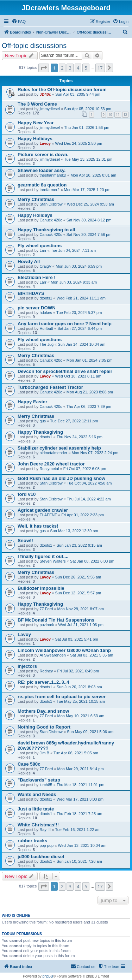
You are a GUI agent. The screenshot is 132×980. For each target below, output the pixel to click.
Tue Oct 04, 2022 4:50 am (89, 483)
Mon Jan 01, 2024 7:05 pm (90, 360)
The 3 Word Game (37, 104)
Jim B (44, 753)
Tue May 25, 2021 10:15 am (81, 701)
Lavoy (45, 143)
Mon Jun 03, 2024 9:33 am (74, 282)
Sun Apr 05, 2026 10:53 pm (88, 109)
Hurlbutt (46, 328)
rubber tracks (32, 841)
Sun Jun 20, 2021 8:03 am (79, 687)
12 (125, 115)
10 (110, 115)
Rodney (46, 671)
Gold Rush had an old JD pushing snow (61, 478)
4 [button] (78, 68)
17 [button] (100, 68)
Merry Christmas (36, 199)
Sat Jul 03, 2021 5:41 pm (76, 639)
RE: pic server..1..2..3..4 (43, 682)
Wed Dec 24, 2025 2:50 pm (78, 143)
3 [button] (70, 68)
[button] (44, 68)
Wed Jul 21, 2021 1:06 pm (81, 625)
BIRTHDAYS (31, 293)
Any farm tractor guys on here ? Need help (65, 324)
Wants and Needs (37, 794)
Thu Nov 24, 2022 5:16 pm (80, 437)
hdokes (46, 313)
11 (118, 115)
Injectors (27, 666)
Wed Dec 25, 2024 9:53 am (90, 204)
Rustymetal (49, 469)
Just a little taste (36, 809)
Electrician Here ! (37, 277)
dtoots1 (46, 298)
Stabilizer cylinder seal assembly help (59, 448)
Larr (43, 250)
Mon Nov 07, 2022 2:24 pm (95, 453)
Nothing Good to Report (44, 727)
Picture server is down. (43, 155)
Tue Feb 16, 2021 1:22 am (78, 830)
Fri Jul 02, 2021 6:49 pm (78, 671)
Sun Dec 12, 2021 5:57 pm (78, 593)
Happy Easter (32, 402)
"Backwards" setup (39, 780)
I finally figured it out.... (43, 556)
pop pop (46, 845)
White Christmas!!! (38, 825)
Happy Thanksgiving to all (46, 230)
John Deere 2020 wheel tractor (51, 464)
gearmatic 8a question (42, 185)
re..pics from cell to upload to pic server (62, 697)
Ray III (45, 830)
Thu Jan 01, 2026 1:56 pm (87, 127)
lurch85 (46, 785)
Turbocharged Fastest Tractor (50, 387)
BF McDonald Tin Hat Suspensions (56, 620)
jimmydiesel (49, 109)
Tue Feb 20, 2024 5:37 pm (79, 313)
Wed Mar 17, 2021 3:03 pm (80, 799)
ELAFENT (48, 515)
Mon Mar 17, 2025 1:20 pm (87, 190)
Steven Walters (52, 561)
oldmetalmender (53, 453)
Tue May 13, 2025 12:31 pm (88, 159)
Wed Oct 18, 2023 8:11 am (78, 376)
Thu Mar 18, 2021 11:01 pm (81, 785)
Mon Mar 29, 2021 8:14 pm (81, 769)
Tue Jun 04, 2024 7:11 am (73, 250)
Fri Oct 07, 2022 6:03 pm (85, 469)
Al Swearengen (53, 655)
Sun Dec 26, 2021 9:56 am (78, 577)
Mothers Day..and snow (43, 711)
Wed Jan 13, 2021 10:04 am (82, 845)
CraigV (45, 266)
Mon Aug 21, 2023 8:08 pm (90, 392)
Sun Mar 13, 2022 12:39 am (74, 531)
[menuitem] (19, 22)
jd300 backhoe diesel (41, 857)
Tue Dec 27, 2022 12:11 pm (74, 421)
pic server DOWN (37, 308)
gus (43, 421)
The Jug (46, 344)
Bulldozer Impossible (41, 588)
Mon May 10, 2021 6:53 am (81, 716)
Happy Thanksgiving (40, 432)
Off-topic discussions (34, 46)
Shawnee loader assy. (42, 170)
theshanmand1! (53, 175)
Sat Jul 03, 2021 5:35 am (92, 655)
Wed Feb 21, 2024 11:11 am (81, 298)
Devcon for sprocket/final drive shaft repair (65, 371)
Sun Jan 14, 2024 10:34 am (81, 344)
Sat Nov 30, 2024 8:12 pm (89, 220)
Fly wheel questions (40, 246)
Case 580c (29, 764)
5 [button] (86, 68)
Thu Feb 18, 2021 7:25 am (80, 814)
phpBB (48, 976)
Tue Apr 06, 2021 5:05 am (76, 753)
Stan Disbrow (51, 204)
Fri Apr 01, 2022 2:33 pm (83, 515)
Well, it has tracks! (38, 526)
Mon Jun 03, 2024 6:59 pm (79, 266)
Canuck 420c (51, 220)
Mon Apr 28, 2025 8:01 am (93, 175)
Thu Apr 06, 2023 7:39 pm (89, 406)
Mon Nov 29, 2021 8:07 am (81, 609)
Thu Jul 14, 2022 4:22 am (89, 499)
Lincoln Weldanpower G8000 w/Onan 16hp (64, 650)
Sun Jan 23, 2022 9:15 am (79, 545)
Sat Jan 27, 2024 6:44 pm (80, 328)
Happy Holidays (35, 139)
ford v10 (27, 494)
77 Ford (46, 609)
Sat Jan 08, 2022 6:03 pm (92, 561)
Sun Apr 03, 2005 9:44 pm (78, 94)
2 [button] (62, 68)
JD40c (45, 94)
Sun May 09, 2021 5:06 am (90, 732)
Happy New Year (36, 123)
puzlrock (47, 625)
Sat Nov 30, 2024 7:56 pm (89, 234)
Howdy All (29, 262)
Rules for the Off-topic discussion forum (62, 90)
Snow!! (25, 541)
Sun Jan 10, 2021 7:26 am (79, 861)
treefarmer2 (49, 190)
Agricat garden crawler (43, 510)
